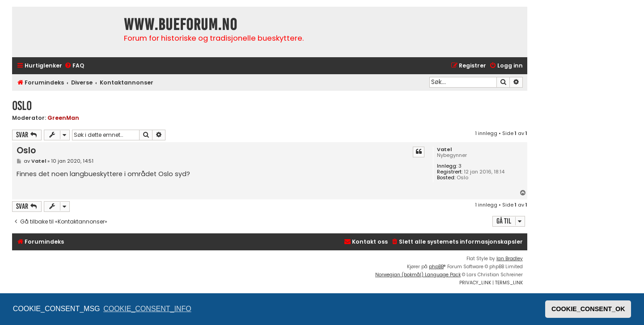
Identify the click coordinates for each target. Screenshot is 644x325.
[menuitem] (74, 66)
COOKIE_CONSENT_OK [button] (588, 309)
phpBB (436, 267)
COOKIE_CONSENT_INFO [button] (147, 309)
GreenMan (63, 118)
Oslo (22, 106)
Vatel (444, 150)
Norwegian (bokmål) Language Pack (418, 275)
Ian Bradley (510, 259)
